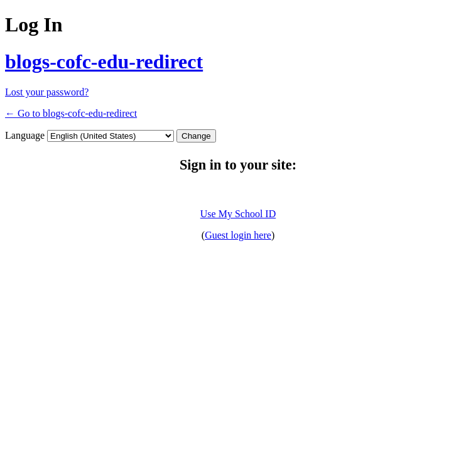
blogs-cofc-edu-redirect (104, 62)
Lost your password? (47, 92)
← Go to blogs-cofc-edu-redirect (71, 113)
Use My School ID (238, 214)
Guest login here (238, 235)
